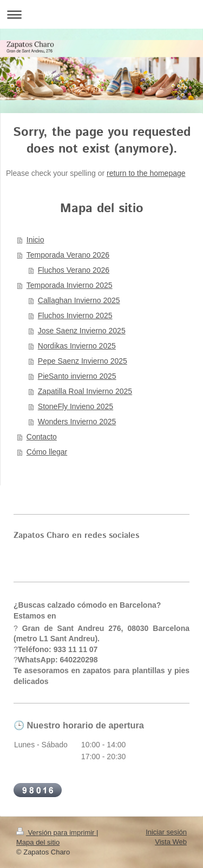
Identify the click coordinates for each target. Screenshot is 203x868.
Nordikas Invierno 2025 (77, 346)
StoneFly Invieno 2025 (76, 406)
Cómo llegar (47, 452)
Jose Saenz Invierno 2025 (82, 331)
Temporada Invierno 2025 (70, 285)
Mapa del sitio (38, 842)
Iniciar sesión (166, 832)
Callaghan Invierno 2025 (79, 300)
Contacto (42, 437)
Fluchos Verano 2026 (74, 270)
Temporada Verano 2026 (68, 255)
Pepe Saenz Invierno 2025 (83, 361)
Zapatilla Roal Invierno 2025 (85, 391)
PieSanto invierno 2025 (77, 376)
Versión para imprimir (56, 833)
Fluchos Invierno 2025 (75, 315)
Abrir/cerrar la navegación (101, 14)
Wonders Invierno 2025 (77, 422)
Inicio (35, 240)
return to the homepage (146, 173)
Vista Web (171, 842)
